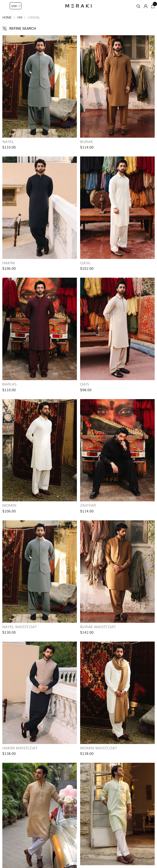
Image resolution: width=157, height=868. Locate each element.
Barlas (9, 384)
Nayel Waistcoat (20, 626)
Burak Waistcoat (98, 626)
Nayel (8, 141)
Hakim (8, 263)
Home (7, 17)
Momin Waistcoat (99, 748)
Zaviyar (88, 505)
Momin (9, 505)
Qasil (85, 263)
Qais (85, 384)
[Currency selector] (16, 6)
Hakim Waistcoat (20, 748)
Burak (87, 141)
